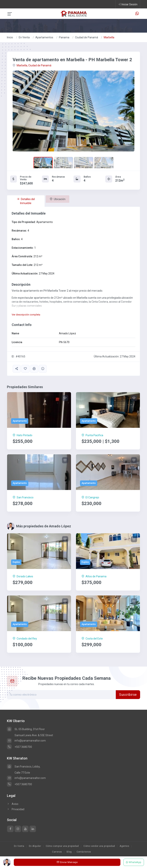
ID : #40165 (18, 356)
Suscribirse (128, 695)
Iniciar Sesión (128, 4)
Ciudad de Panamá (87, 37)
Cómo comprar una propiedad (62, 846)
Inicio (10, 37)
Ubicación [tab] (58, 199)
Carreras (57, 852)
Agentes (124, 846)
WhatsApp (134, 862)
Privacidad (16, 809)
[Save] (65, 398)
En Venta (24, 37)
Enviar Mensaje (67, 862)
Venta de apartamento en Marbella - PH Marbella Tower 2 (72, 60)
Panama (64, 37)
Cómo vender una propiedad (99, 846)
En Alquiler (35, 846)
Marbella (109, 37)
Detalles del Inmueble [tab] (26, 201)
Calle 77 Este (22, 773)
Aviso (13, 804)
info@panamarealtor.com (26, 741)
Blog (69, 852)
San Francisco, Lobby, (24, 767)
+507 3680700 (19, 747)
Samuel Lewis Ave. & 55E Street (34, 735)
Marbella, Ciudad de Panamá (32, 65)
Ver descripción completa (26, 315)
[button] (22, 111)
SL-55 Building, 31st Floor (26, 729)
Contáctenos (84, 852)
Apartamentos (44, 37)
